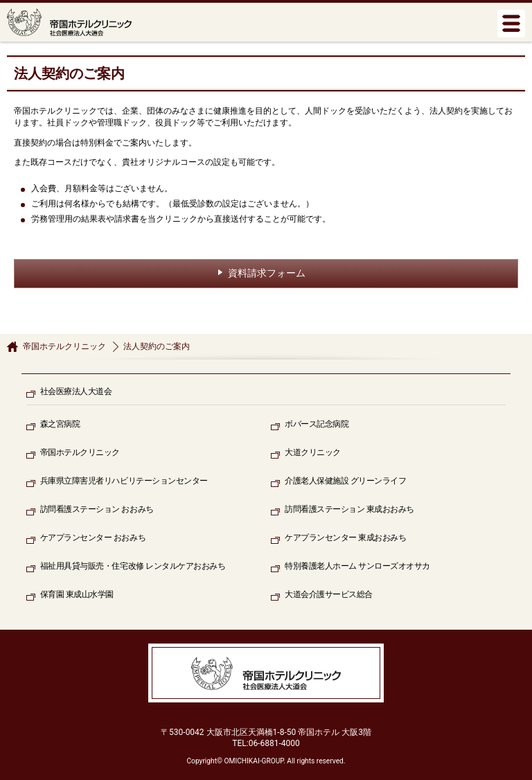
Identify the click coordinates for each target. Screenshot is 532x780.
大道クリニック (313, 452)
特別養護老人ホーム (357, 566)
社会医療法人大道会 (76, 391)
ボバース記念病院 (317, 424)
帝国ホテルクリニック (64, 346)
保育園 (77, 595)
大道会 (329, 595)
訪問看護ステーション (97, 509)
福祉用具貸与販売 (133, 566)
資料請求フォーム (267, 273)
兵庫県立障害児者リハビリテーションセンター (124, 481)
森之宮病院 (60, 424)
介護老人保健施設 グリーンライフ (345, 481)
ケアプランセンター (93, 538)
